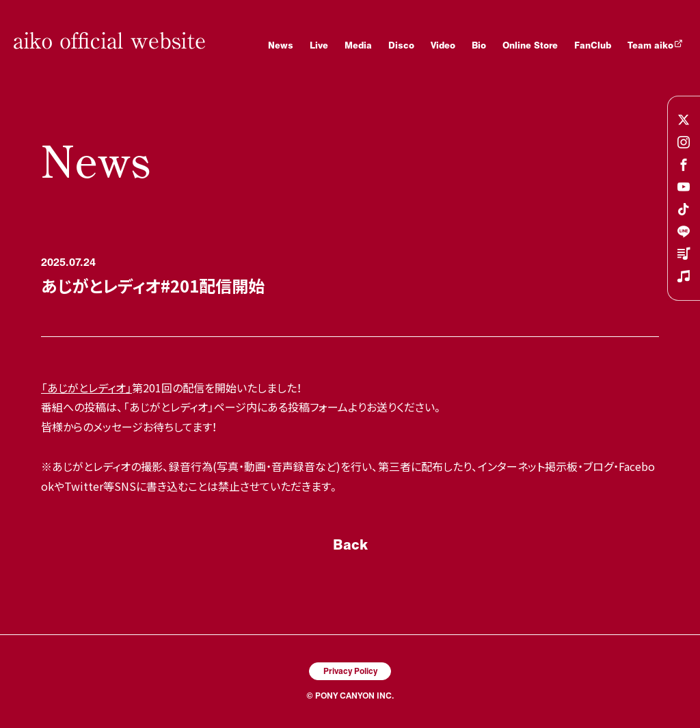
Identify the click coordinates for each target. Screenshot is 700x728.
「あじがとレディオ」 (86, 388)
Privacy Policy (350, 671)
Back (350, 544)
